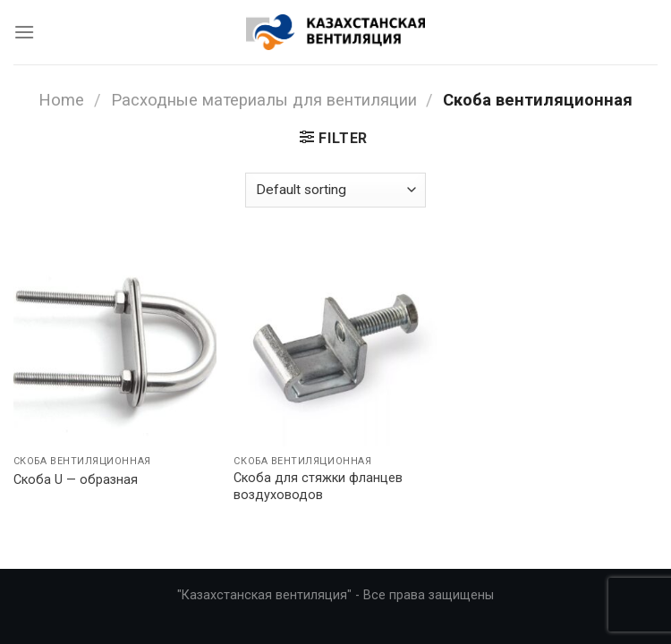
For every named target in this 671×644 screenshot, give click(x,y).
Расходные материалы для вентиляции (264, 100)
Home (61, 100)
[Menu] (24, 32)
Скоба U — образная (76, 480)
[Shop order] (335, 190)
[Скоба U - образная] (115, 345)
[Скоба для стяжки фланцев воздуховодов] (335, 345)
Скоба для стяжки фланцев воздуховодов (318, 487)
